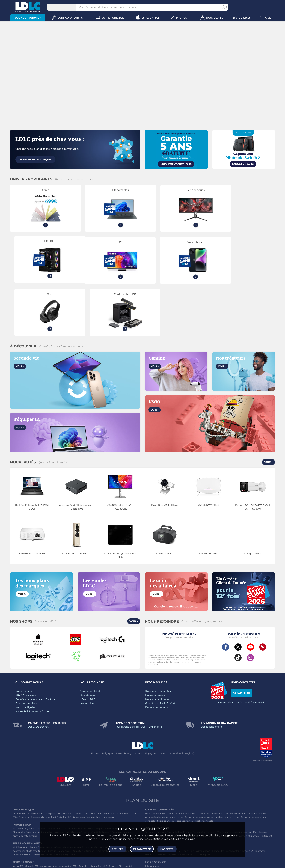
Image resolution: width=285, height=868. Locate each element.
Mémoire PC (81, 762)
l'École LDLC (88, 648)
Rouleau (150, 803)
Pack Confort (167, 652)
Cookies (50, 648)
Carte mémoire (63, 796)
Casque (41, 777)
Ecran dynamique (93, 777)
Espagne (150, 702)
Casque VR (50, 818)
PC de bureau (35, 762)
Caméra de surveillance (210, 762)
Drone (170, 762)
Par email (242, 642)
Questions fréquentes (158, 640)
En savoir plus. (187, 839)
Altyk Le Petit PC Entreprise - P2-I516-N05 (76, 455)
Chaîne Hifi (94, 781)
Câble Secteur (233, 800)
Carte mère (122, 762)
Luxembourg (124, 702)
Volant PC (18, 815)
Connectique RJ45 (188, 803)
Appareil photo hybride (25, 785)
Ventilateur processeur (103, 766)
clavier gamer (20, 858)
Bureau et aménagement (235, 781)
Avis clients (29, 644)
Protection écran (127, 800)
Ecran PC (68, 762)
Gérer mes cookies (26, 652)
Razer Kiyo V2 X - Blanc (164, 454)
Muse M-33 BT (164, 502)
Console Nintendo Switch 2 (93, 815)
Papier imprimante (210, 785)
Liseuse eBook (79, 781)
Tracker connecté (204, 770)
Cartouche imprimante (179, 781)
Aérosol (227, 785)
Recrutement (88, 644)
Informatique (152, 815)
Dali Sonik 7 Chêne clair (76, 502)
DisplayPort (188, 800)
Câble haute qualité (166, 803)
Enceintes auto (45, 796)
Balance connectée (259, 762)
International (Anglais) (181, 702)
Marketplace (88, 652)
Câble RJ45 (174, 800)
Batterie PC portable (167, 788)
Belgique (107, 702)
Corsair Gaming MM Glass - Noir (120, 504)
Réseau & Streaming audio (116, 781)
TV (14, 777)
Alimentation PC (49, 766)
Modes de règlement (157, 648)
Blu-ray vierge (191, 785)
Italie (162, 702)
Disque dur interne (29, 766)
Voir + (268, 411)
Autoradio (79, 796)
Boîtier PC (66, 766)
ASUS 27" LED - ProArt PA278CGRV (120, 455)
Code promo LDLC (170, 863)
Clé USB (215, 781)
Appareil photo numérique (55, 781)
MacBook (109, 762)
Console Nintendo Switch (114, 818)
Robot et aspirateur (186, 762)
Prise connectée (184, 770)
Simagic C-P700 (253, 502)
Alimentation (203, 800)
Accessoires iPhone (42, 803)
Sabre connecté (165, 770)
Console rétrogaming (87, 818)
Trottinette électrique (236, 762)
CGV (18, 644)
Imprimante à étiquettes (246, 785)
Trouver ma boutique (35, 159)
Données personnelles (29, 648)
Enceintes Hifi (112, 777)
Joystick (128, 815)
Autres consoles (49, 815)
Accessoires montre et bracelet (206, 766)
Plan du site (142, 749)
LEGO (39, 818)
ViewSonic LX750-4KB (32, 502)
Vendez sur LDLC (90, 640)
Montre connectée (155, 762)
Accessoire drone (154, 766)
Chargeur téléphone (117, 796)
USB (147, 800)
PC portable (19, 762)
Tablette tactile (81, 766)
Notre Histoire (24, 640)
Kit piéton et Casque (83, 800)
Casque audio (54, 777)
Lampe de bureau (155, 785)
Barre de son (32, 781)
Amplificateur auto (106, 800)
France (95, 702)
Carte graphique (52, 762)
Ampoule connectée (176, 766)
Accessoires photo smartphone (29, 800)
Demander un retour (157, 656)
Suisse (138, 702)
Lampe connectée (234, 766)
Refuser (118, 849)
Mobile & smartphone (24, 796)
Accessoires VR (66, 818)
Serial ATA (248, 800)
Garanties (151, 652)
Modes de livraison (156, 644)
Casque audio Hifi (72, 777)
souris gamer (39, 858)
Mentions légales (25, 656)
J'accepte (167, 849)
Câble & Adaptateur (65, 803)
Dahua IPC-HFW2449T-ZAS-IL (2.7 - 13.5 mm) (253, 456)
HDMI (155, 800)
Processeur (96, 762)
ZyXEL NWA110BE (209, 454)
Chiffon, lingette (259, 781)
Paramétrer (142, 849)
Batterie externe (21, 803)
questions (92, 863)
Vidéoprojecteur (26, 777)
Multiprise (205, 803)
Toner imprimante (155, 781)
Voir (20, 315)
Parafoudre (218, 800)
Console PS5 (32, 815)
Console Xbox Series (23, 818)
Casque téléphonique (59, 800)
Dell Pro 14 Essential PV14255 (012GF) (32, 455)
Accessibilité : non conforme (32, 660)
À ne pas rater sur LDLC (147, 863)
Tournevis (260, 800)
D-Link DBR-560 (209, 502)
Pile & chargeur (174, 785)
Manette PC (115, 815)
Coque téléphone (95, 796)
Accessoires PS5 (68, 815)
